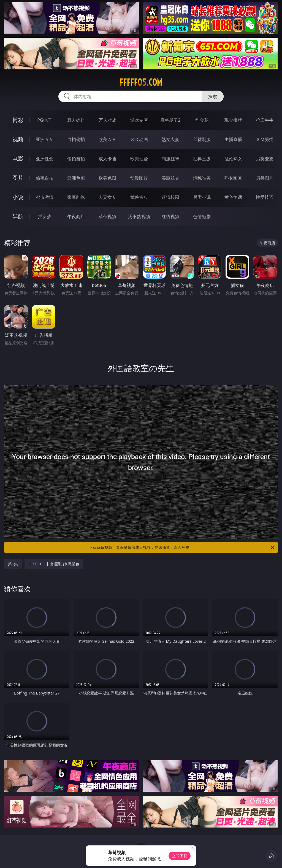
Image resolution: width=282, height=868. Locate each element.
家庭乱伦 (76, 197)
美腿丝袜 (170, 178)
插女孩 (45, 216)
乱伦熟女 (233, 159)
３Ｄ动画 (139, 139)
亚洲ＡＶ (45, 139)
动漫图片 (139, 178)
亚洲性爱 (45, 159)
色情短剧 (202, 216)
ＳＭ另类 (265, 139)
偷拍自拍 (76, 159)
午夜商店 (76, 216)
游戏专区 (139, 120)
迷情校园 (170, 197)
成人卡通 (107, 159)
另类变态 (265, 159)
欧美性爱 (139, 159)
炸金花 (202, 120)
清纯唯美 (202, 178)
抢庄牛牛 (265, 120)
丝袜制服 (202, 139)
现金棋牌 (233, 120)
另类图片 (265, 178)
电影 (18, 158)
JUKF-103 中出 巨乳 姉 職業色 (54, 564)
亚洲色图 (76, 178)
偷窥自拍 (45, 178)
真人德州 (76, 120)
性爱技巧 (265, 197)
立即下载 (180, 856)
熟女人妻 (170, 139)
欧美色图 (107, 178)
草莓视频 (107, 216)
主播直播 (233, 139)
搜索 (213, 96)
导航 (18, 216)
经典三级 (202, 159)
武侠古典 (139, 197)
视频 (18, 139)
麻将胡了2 (170, 120)
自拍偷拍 (76, 139)
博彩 (18, 120)
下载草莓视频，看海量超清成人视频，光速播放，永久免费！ (182, 547)
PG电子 (44, 120)
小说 (18, 197)
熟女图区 (233, 178)
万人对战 (107, 120)
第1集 (13, 564)
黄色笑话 (233, 197)
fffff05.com (141, 82)
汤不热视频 (139, 216)
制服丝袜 (170, 159)
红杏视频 (170, 216)
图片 (18, 178)
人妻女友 (107, 197)
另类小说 (202, 197)
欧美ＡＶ (107, 139)
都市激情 (45, 197)
